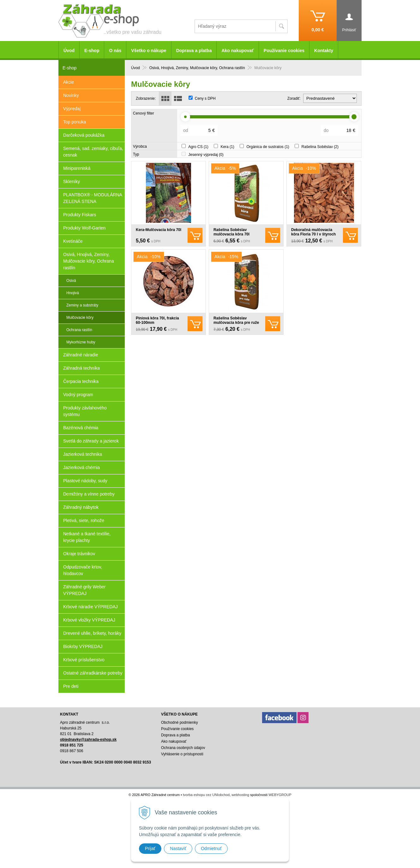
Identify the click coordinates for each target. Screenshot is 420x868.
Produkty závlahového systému (85, 411)
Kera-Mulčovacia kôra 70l (159, 230)
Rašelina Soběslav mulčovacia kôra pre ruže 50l (236, 323)
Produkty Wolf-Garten (84, 228)
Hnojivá (73, 293)
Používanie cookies (284, 51)
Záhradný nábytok (81, 507)
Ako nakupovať (237, 51)
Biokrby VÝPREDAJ (83, 646)
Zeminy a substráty (82, 305)
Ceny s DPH (205, 98)
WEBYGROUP (280, 795)
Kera (227, 147)
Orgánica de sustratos (268, 147)
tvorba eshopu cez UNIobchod (206, 795)
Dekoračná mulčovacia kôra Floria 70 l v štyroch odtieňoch (313, 234)
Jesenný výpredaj (206, 155)
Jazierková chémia (81, 467)
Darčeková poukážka (84, 135)
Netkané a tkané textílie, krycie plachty (87, 537)
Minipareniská (77, 168)
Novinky (71, 95)
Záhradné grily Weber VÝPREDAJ (84, 590)
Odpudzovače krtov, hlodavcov (83, 570)
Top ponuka (75, 122)
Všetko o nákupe (149, 51)
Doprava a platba (194, 51)
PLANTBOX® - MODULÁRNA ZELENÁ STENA (93, 198)
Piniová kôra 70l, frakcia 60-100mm (157, 320)
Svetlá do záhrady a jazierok (91, 441)
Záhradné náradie (81, 355)
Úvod (69, 51)
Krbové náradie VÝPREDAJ (90, 607)
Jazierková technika (83, 454)
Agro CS (198, 147)
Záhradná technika (81, 368)
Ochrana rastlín (79, 330)
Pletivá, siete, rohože (84, 520)
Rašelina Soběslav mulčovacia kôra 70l (231, 232)
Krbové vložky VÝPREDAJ (89, 620)
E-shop (92, 51)
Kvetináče (73, 241)
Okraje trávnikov (79, 554)
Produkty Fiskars (80, 215)
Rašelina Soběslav (320, 147)
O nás (115, 51)
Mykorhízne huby (81, 342)
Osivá (71, 281)
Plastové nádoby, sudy (85, 481)
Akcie (69, 82)
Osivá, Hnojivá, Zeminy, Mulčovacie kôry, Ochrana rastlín (89, 261)
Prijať (150, 848)
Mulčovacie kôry (80, 318)
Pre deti (71, 686)
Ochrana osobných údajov (183, 748)
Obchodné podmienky (180, 722)
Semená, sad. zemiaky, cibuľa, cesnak (93, 152)
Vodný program (78, 395)
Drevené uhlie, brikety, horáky (92, 633)
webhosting (240, 795)
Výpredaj (72, 109)
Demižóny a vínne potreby (89, 494)
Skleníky (72, 181)
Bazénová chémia (81, 428)
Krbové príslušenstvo (84, 660)
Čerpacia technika (81, 381)
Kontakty (324, 51)
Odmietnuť (211, 848)
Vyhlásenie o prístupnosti (182, 754)
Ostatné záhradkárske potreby (93, 673)
